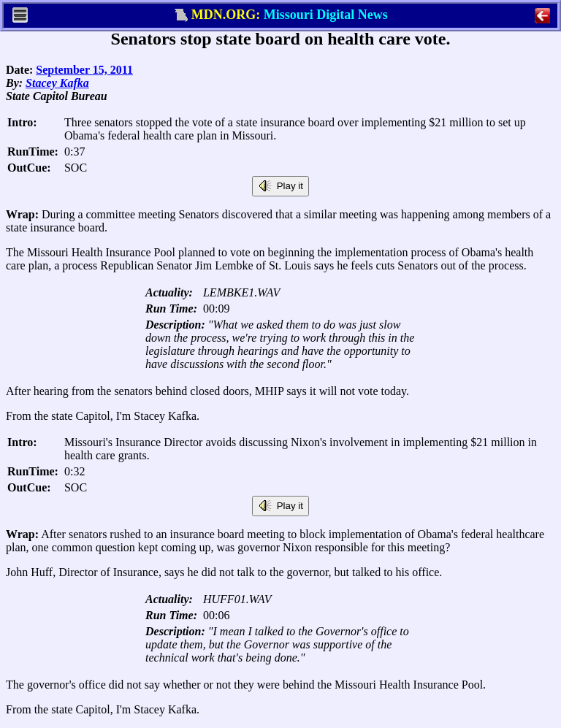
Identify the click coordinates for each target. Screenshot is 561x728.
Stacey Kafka (57, 83)
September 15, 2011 (84, 70)
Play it (280, 186)
